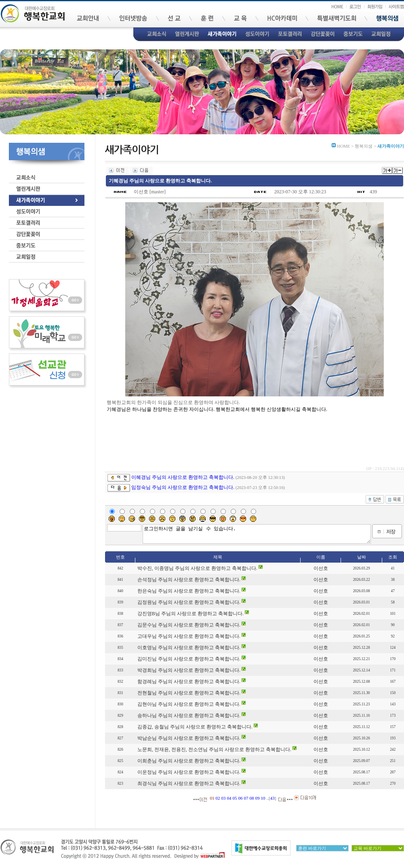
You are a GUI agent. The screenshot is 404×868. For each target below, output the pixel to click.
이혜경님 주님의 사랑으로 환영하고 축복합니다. (183, 477)
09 (258, 798)
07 (246, 798)
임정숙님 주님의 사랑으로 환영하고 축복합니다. (183, 487)
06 (241, 798)
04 (229, 798)
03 (224, 798)
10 (263, 798)
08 (252, 798)
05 (235, 798)
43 (272, 798)
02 (218, 798)
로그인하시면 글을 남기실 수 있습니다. (257, 534)
